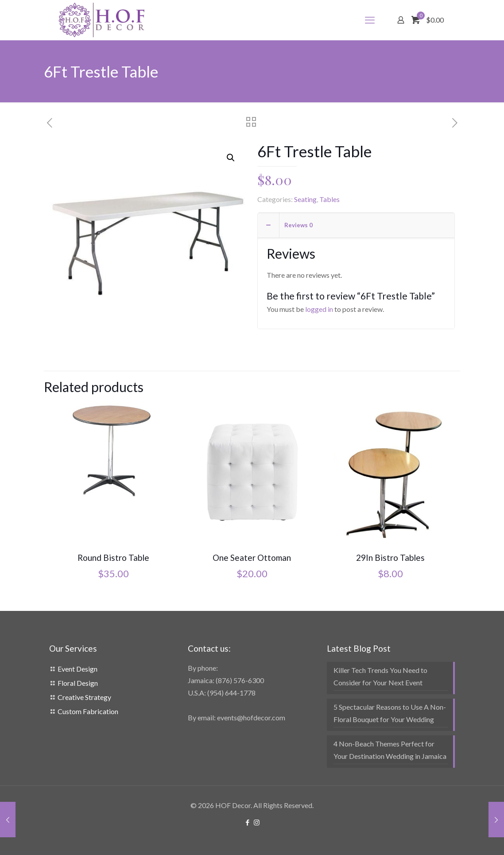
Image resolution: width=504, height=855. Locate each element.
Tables (330, 199)
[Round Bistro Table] (113, 450)
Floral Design (78, 683)
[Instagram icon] (257, 822)
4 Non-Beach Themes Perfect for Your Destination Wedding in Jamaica (390, 750)
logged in (319, 309)
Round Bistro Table (113, 558)
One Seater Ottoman (252, 558)
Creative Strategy (84, 697)
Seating (305, 199)
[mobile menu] (370, 20)
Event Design (78, 669)
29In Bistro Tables (390, 558)
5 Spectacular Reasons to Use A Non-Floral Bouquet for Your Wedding (390, 713)
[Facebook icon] (247, 822)
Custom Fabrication (88, 711)
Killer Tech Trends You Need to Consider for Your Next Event (380, 676)
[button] (231, 158)
